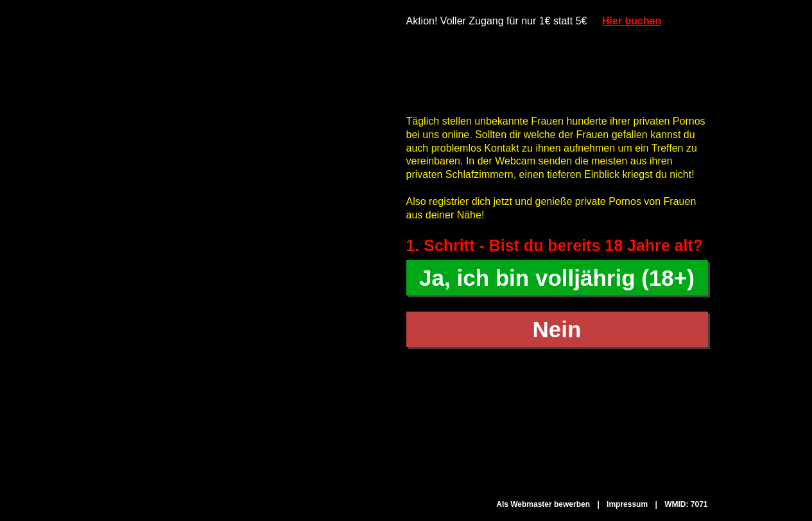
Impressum (627, 504)
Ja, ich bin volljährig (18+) (557, 278)
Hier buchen (632, 21)
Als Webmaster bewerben (543, 504)
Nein (557, 329)
